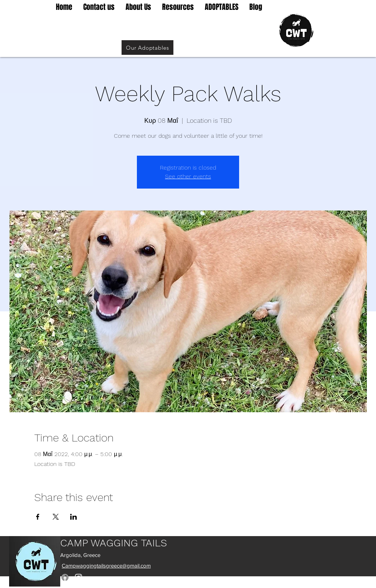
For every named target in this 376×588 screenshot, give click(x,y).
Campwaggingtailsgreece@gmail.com (106, 566)
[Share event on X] (56, 517)
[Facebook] (65, 577)
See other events (188, 176)
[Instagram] (78, 577)
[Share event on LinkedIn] (74, 517)
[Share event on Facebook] (38, 517)
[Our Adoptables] (147, 48)
